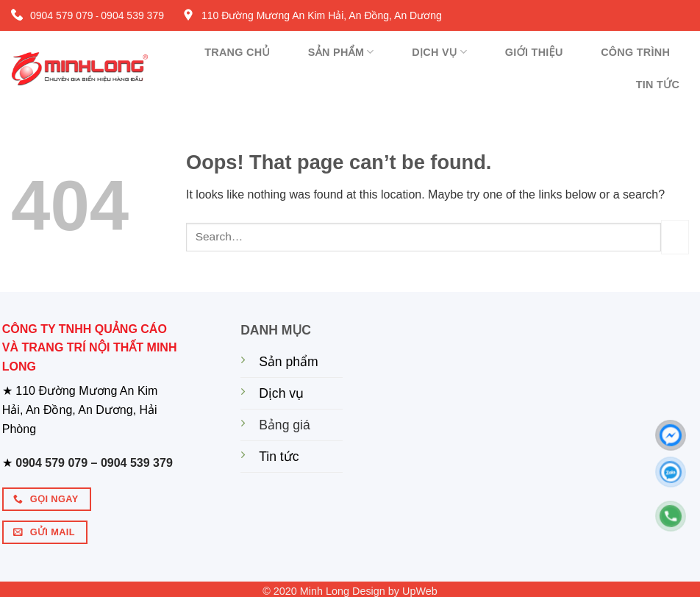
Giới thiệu (534, 52)
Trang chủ (237, 52)
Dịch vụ (439, 52)
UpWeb (420, 591)
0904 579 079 (62, 15)
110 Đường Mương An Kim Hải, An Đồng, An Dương (322, 15)
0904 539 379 (132, 15)
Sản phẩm (341, 52)
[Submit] (675, 237)
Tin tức (658, 85)
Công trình (635, 52)
